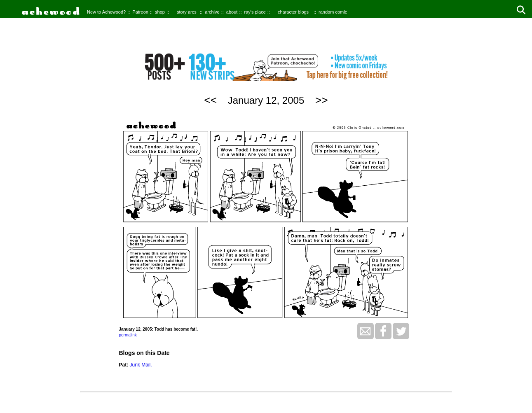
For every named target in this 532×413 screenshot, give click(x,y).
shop (160, 12)
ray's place (255, 12)
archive (212, 12)
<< (210, 100)
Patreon (140, 12)
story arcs (187, 12)
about (232, 12)
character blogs (293, 12)
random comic (333, 12)
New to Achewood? (106, 12)
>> (322, 100)
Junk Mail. (141, 365)
